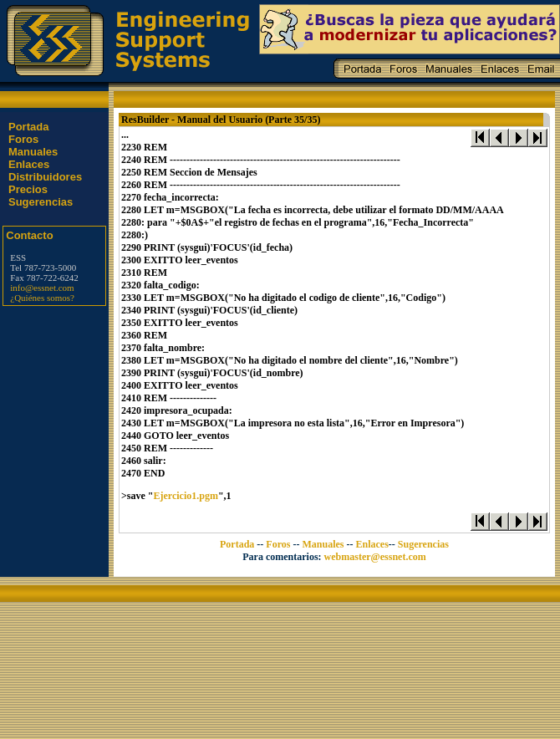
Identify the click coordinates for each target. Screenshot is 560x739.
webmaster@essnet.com (375, 557)
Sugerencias (41, 202)
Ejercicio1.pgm (186, 496)
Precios (28, 189)
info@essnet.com (42, 288)
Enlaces (29, 164)
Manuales (33, 152)
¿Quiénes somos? (42, 298)
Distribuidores (45, 177)
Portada (28, 127)
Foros (23, 139)
